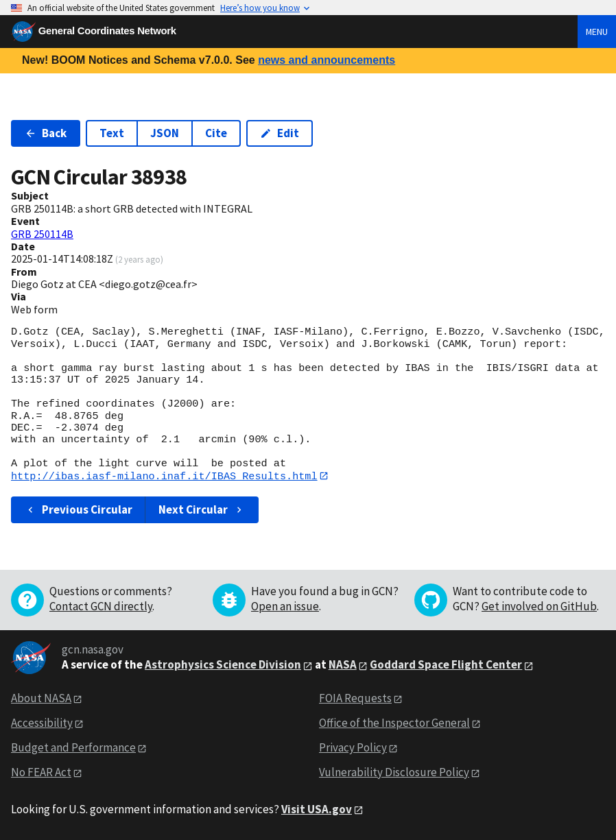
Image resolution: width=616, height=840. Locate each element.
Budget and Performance (73, 748)
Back (46, 133)
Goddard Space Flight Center (446, 665)
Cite (216, 133)
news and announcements (327, 60)
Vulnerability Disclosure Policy (394, 772)
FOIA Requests (355, 699)
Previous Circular (79, 510)
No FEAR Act (41, 772)
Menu (597, 32)
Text (112, 133)
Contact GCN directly (101, 607)
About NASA (41, 699)
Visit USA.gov (317, 809)
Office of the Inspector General (394, 723)
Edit (280, 133)
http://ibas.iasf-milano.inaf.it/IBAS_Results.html (164, 476)
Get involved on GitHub (539, 607)
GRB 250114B (42, 234)
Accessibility (42, 723)
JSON (165, 133)
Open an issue (285, 607)
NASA (343, 665)
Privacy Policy (353, 748)
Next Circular (202, 510)
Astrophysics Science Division (223, 665)
